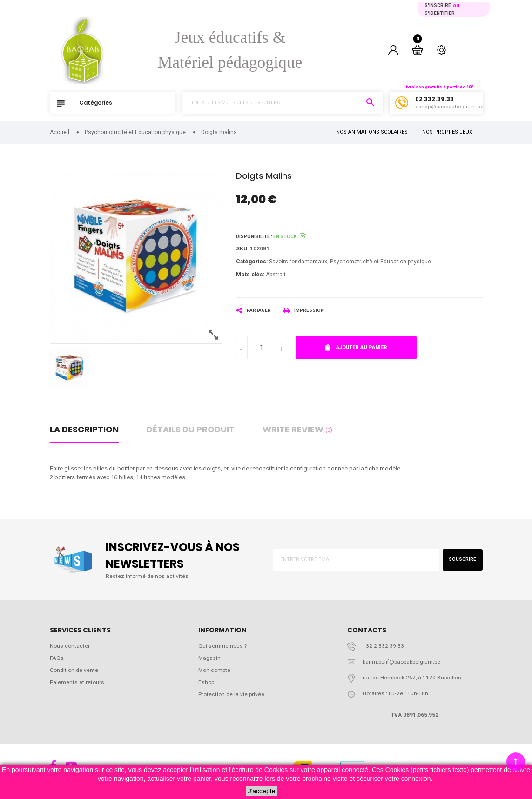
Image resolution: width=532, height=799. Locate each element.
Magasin (210, 661)
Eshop (207, 687)
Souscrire (460, 561)
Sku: (243, 250)
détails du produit (191, 430)
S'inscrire (438, 5)
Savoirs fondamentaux (298, 263)
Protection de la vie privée (232, 700)
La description (84, 430)
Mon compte (215, 674)
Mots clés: (250, 276)
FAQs (57, 661)
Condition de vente (75, 674)
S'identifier (440, 13)
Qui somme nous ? (223, 648)
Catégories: (252, 263)
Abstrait (276, 276)
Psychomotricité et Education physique (380, 263)
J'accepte (262, 791)
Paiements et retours (77, 687)
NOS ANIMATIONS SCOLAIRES (372, 133)
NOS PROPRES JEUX (447, 133)
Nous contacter (71, 648)
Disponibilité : (254, 237)
